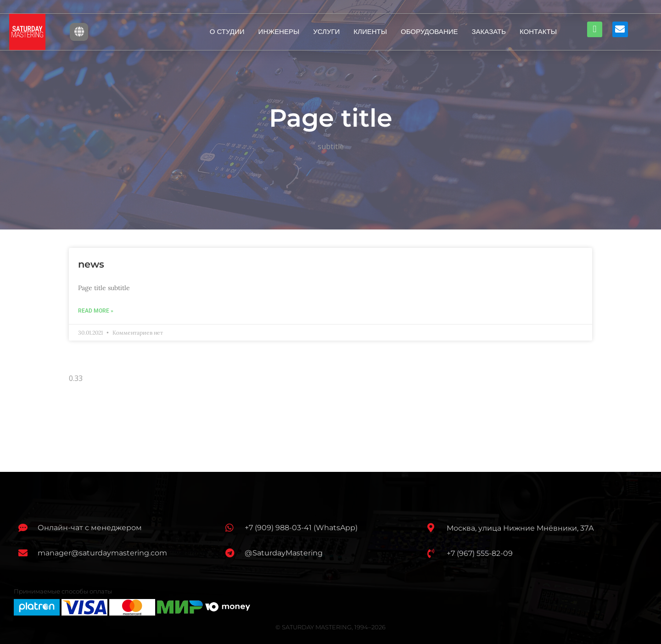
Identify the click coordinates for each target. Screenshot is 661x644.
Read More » (96, 311)
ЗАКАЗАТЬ (489, 31)
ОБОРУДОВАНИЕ (429, 31)
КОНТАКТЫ (538, 31)
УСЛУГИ (326, 31)
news (91, 264)
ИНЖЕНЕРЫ (279, 31)
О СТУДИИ (227, 31)
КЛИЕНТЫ (370, 31)
